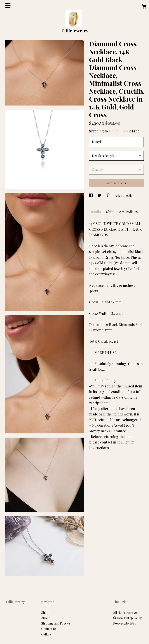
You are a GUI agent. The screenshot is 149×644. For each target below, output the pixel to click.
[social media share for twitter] (100, 196)
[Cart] (144, 7)
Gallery (46, 634)
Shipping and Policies (56, 623)
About (45, 618)
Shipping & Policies (122, 212)
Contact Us (49, 629)
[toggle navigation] (8, 5)
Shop (45, 613)
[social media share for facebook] (91, 196)
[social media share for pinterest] (108, 196)
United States (120, 131)
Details (95, 212)
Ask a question (125, 196)
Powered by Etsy (125, 623)
